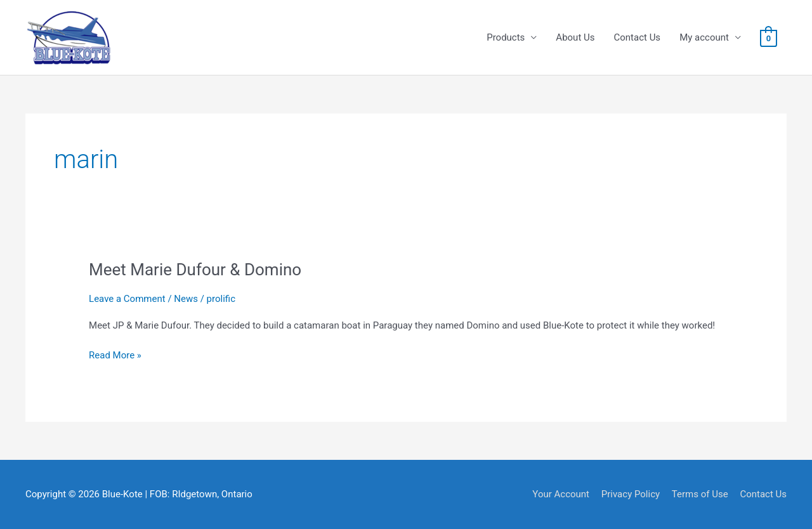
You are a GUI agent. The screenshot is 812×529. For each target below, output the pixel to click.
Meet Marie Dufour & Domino (195, 270)
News (186, 299)
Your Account (561, 494)
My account (704, 37)
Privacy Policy (631, 494)
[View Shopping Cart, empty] (769, 38)
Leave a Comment (127, 299)
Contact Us (638, 37)
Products (506, 37)
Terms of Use (700, 494)
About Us (575, 37)
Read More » (115, 356)
